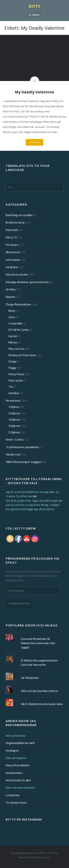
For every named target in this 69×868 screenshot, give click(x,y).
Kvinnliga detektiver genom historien (27, 282)
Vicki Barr (14, 393)
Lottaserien (13, 795)
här (35, 496)
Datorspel (12, 230)
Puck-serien (16, 380)
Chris (12, 317)
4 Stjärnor (14, 426)
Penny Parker (17, 374)
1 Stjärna (14, 407)
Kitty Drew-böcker (17, 275)
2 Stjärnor (14, 413)
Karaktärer (12, 267)
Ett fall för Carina (19, 330)
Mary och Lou (16, 349)
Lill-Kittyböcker (30, 678)
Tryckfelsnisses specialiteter (23, 447)
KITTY (35, 6)
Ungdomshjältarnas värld (20, 743)
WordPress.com (40, 857)
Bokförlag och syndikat (19, 215)
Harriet (13, 336)
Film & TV (11, 237)
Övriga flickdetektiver (18, 304)
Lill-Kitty (11, 289)
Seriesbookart (14, 773)
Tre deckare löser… (17, 803)
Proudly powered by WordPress (29, 853)
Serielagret (12, 751)
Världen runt (13, 454)
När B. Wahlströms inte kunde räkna (42, 704)
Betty (12, 311)
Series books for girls (18, 780)
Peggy (12, 368)
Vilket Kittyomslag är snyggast (24, 462)
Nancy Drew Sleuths (18, 765)
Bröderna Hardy (15, 222)
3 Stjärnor (14, 420)
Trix (11, 387)
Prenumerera (19, 603)
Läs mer (34, 142)
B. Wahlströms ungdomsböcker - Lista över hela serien (40, 663)
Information (13, 260)
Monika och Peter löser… (23, 355)
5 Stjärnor (14, 432)
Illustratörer (13, 252)
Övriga (12, 361)
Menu (36, 15)
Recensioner (13, 401)
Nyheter (11, 297)
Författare (12, 245)
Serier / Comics (15, 440)
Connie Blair (16, 323)
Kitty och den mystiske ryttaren (40, 691)
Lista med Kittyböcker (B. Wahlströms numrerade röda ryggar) (38, 643)
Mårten (13, 342)
